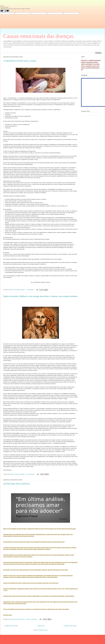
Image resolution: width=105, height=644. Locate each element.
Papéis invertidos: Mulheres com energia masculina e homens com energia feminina (40, 296)
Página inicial (41, 626)
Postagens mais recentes (11, 626)
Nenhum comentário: (32, 619)
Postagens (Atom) (43, 630)
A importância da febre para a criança (20, 61)
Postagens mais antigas (70, 626)
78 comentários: (31, 474)
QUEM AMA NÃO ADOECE (17, 484)
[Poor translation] (7, 11)
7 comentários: (30, 290)
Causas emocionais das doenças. (39, 36)
